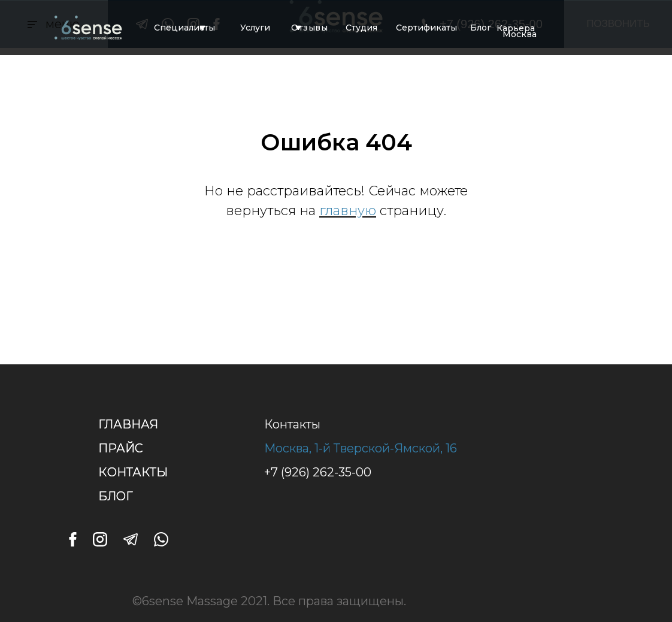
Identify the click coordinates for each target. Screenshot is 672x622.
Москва (520, 34)
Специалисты (184, 28)
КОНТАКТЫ (133, 472)
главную (348, 211)
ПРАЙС (121, 448)
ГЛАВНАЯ (128, 424)
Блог (481, 28)
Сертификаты (426, 28)
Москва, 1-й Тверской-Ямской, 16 (361, 448)
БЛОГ (116, 496)
